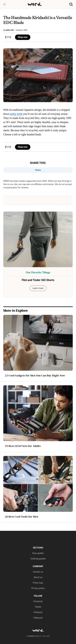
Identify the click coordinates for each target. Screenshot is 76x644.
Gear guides (38, 553)
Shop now (23, 37)
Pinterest (38, 612)
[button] (4, 4)
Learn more (38, 288)
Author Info (10, 30)
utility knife (16, 114)
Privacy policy (38, 588)
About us (38, 577)
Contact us (38, 572)
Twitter (38, 607)
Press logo (38, 583)
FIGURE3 (31, 636)
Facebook (38, 601)
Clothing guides (38, 559)
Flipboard (38, 618)
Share (38, 170)
